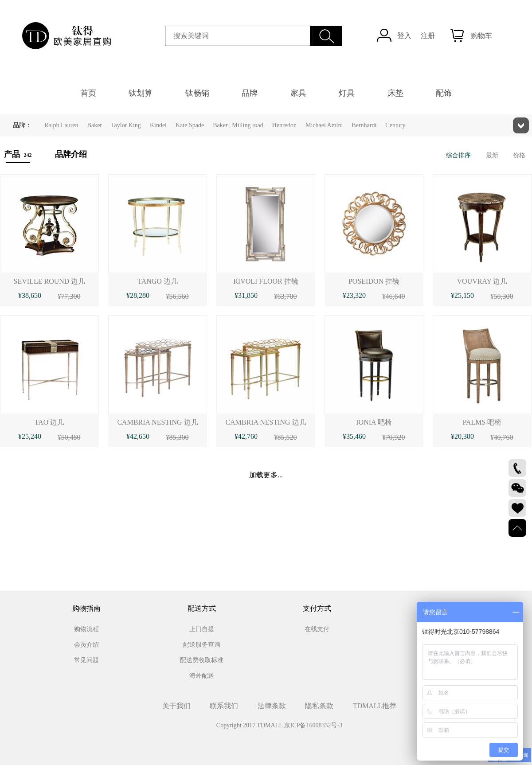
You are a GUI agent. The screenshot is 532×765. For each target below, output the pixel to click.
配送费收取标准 (202, 660)
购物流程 (86, 629)
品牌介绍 (71, 154)
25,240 (31, 436)
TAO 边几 (50, 422)
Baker (95, 125)
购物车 (481, 36)
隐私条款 (319, 706)
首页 (88, 93)
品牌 (250, 93)
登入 (404, 36)
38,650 (31, 295)
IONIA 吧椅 (374, 422)
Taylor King (126, 125)
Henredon (284, 125)
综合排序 (458, 155)
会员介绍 (86, 645)
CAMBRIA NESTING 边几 (157, 422)
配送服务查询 (202, 645)
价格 (519, 155)
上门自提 (202, 629)
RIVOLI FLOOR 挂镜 (266, 281)
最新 (492, 155)
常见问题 (86, 660)
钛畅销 (197, 93)
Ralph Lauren (61, 125)
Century (395, 125)
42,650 (140, 436)
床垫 (395, 93)
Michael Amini (324, 125)
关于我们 (176, 706)
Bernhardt (364, 125)
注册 (428, 36)
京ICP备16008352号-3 (313, 725)
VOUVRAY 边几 (482, 281)
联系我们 (224, 706)
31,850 (248, 295)
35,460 (356, 436)
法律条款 (272, 706)
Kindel (158, 125)
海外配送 (202, 676)
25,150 (464, 295)
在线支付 (317, 629)
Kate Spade (190, 125)
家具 (298, 93)
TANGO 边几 (158, 281)
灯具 (347, 93)
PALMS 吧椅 (482, 422)
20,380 (464, 436)
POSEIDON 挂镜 (374, 281)
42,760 (248, 436)
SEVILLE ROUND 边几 (50, 281)
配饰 (444, 93)
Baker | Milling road (238, 125)
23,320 (356, 295)
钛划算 (141, 93)
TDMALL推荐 (375, 706)
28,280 (140, 295)
